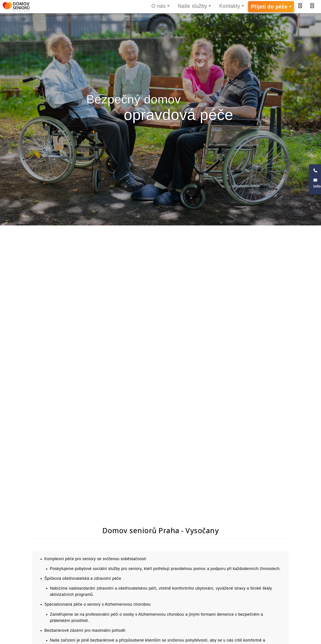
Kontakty (230, 6)
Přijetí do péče (269, 7)
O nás (158, 6)
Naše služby (192, 6)
